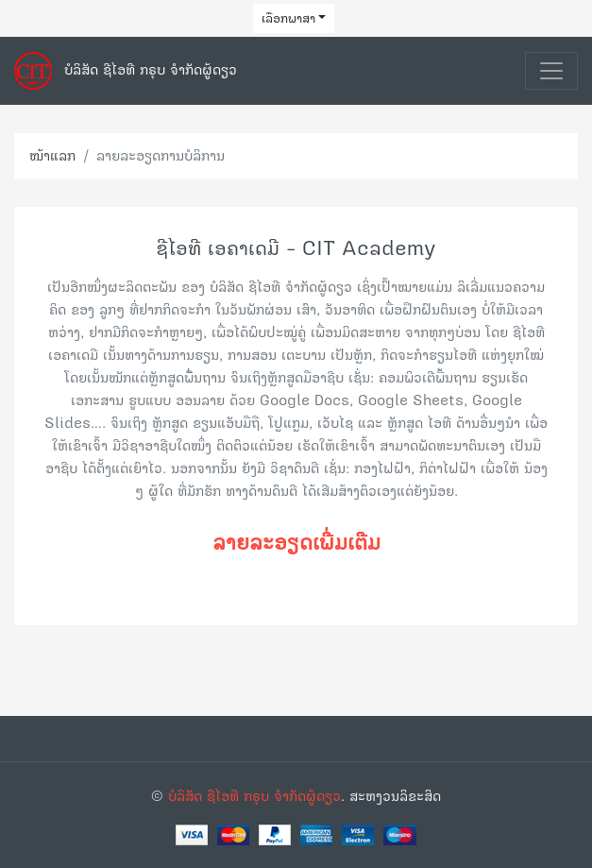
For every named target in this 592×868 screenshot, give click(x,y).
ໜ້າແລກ (52, 155)
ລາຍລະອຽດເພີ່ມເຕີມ (296, 542)
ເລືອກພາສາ (288, 18)
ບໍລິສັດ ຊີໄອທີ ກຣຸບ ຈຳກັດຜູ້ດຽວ (254, 796)
